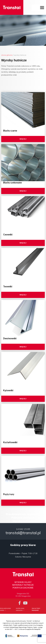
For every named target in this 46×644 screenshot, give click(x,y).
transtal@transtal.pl (23, 533)
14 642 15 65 (23, 529)
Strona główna (7, 55)
